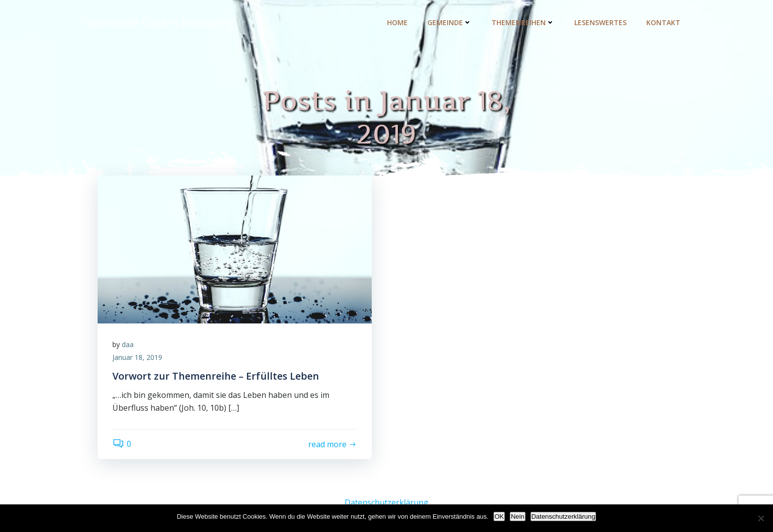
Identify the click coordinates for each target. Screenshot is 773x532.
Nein (517, 516)
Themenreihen (523, 22)
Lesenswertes (600, 22)
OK (499, 516)
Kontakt (663, 22)
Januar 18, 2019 (137, 357)
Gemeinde (450, 22)
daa (128, 344)
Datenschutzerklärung (386, 502)
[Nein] (761, 518)
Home (397, 22)
